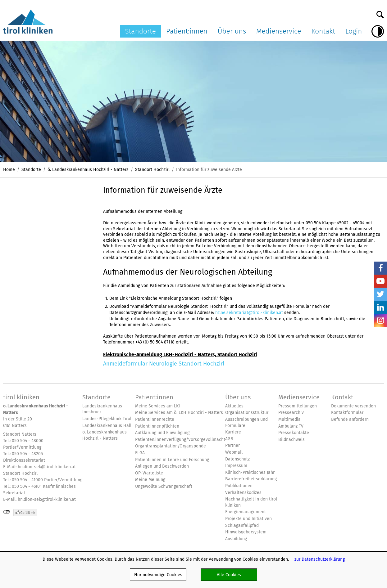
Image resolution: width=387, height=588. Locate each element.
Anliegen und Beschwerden (162, 466)
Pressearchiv (291, 413)
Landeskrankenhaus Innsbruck (102, 409)
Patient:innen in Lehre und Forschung (172, 460)
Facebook (380, 268)
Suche (380, 13)
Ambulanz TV (291, 426)
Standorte (141, 31)
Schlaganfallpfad (242, 525)
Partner (232, 445)
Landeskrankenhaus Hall (107, 426)
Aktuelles (234, 406)
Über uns (232, 31)
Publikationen (239, 486)
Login (354, 31)
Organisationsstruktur (247, 413)
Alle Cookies (229, 575)
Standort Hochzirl (152, 169)
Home (9, 169)
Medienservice (279, 31)
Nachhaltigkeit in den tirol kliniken (251, 502)
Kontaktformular (347, 413)
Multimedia (289, 419)
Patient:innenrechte (155, 419)
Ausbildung (236, 539)
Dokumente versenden (353, 406)
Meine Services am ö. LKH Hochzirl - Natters (179, 413)
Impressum (236, 466)
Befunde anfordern (350, 419)
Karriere (233, 432)
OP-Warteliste (149, 473)
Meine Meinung (150, 480)
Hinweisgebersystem (246, 532)
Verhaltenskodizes (243, 493)
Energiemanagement (246, 512)
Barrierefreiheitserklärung (251, 479)
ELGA (140, 453)
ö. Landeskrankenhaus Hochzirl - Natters (88, 169)
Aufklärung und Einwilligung (162, 433)
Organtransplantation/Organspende (171, 446)
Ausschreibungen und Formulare (246, 422)
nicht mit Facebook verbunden (7, 512)
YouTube (380, 281)
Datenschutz (237, 459)
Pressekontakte (294, 433)
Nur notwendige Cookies (158, 575)
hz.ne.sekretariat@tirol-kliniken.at (249, 312)
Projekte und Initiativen (248, 519)
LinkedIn (380, 307)
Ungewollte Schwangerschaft (164, 486)
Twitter (380, 294)
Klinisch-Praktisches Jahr (250, 472)
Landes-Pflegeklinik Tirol (107, 419)
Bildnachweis (291, 440)
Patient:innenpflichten (157, 426)
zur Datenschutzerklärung (320, 559)
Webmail (234, 452)
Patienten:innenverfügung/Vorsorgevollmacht (180, 440)
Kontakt (323, 31)
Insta (380, 320)
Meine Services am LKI (157, 406)
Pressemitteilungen (298, 406)
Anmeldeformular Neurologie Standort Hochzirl (164, 364)
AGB (229, 439)
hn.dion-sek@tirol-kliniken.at (47, 467)
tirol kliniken (21, 397)
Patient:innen (187, 31)
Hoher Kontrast (378, 31)
